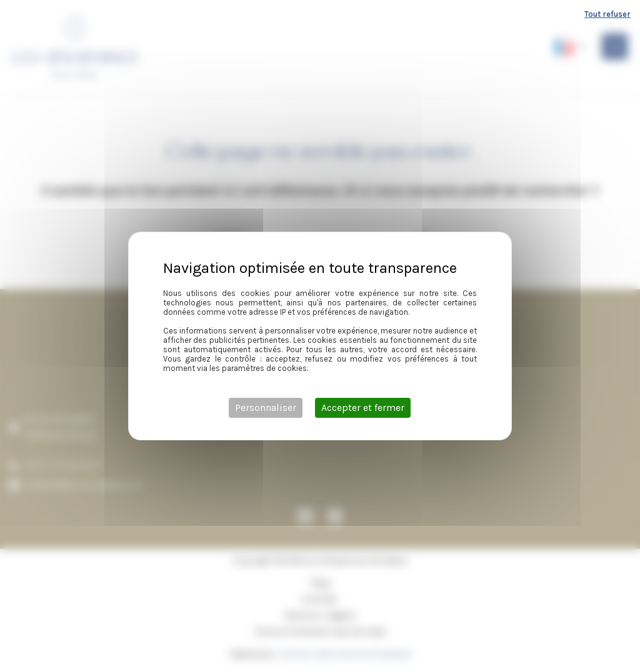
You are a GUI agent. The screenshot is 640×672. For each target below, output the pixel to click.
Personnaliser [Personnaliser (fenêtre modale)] (266, 408)
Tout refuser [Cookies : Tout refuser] (607, 14)
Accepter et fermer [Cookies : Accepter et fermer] (363, 408)
